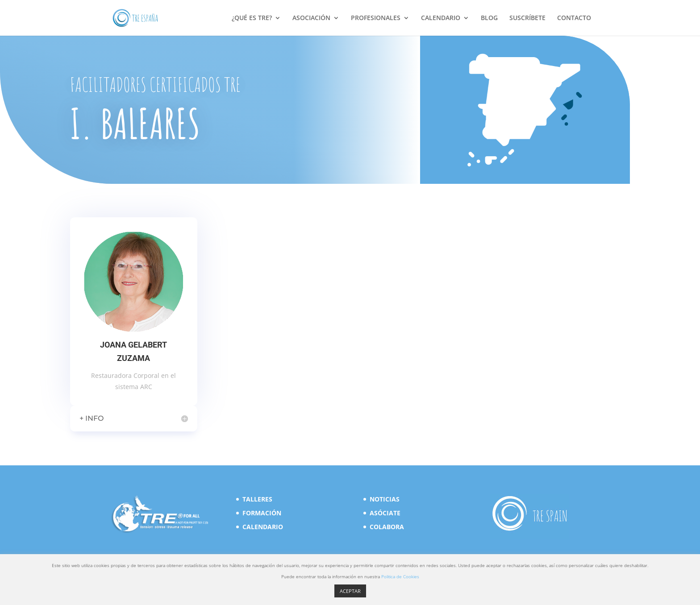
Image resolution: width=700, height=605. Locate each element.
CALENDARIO (441, 18)
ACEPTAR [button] (350, 591)
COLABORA (387, 527)
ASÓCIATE (385, 513)
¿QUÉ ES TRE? (252, 18)
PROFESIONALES (376, 18)
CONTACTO (574, 18)
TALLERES (257, 499)
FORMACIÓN (262, 513)
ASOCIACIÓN (311, 18)
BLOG (489, 18)
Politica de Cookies (400, 576)
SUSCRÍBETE (527, 18)
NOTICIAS (385, 499)
